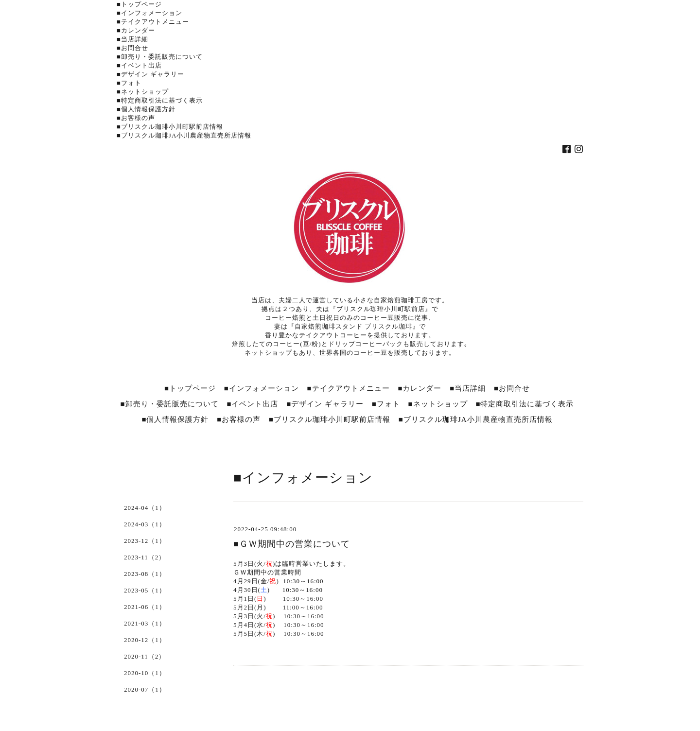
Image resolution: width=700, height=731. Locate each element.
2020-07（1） (145, 689)
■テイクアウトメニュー (153, 22)
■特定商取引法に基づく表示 (160, 100)
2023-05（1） (145, 590)
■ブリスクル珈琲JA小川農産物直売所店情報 (184, 135)
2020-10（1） (145, 673)
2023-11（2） (145, 557)
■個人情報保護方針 (146, 109)
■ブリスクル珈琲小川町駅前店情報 (170, 127)
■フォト (129, 83)
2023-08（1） (145, 574)
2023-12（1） (145, 541)
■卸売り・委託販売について (160, 57)
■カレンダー (136, 30)
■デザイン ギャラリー (150, 74)
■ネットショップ (143, 92)
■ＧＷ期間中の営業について (292, 544)
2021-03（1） (145, 623)
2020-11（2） (145, 656)
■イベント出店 (139, 65)
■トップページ (139, 4)
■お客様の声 (136, 118)
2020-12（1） (145, 640)
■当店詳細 (132, 39)
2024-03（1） (145, 524)
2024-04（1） (145, 508)
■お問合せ (132, 48)
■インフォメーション (149, 13)
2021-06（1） (145, 607)
